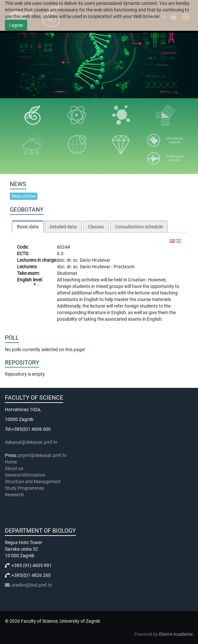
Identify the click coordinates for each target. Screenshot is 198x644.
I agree (16, 25)
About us (15, 468)
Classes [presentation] (96, 227)
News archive (24, 196)
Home (11, 462)
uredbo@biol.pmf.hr (32, 585)
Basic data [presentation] (28, 227)
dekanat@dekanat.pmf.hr (31, 442)
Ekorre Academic (176, 634)
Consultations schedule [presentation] (139, 227)
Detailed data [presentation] (63, 227)
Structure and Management (33, 482)
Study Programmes (25, 488)
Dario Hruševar (95, 260)
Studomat (67, 273)
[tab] (28, 227)
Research (15, 495)
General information (25, 475)
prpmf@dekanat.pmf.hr (43, 455)
